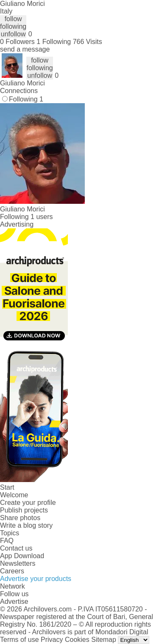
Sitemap (104, 640)
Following (26, 99)
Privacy (52, 640)
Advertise (14, 602)
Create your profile (28, 503)
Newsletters (18, 563)
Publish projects (24, 510)
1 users (42, 217)
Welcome (14, 495)
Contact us (16, 548)
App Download (22, 556)
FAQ (7, 541)
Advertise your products (36, 579)
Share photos (20, 518)
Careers (12, 571)
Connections (19, 91)
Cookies (77, 640)
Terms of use (20, 640)
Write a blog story (26, 525)
